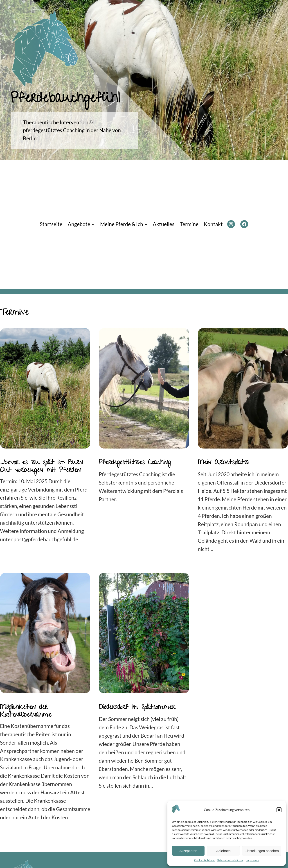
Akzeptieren (188, 851)
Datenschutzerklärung (230, 860)
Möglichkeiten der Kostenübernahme (26, 712)
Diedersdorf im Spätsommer (137, 708)
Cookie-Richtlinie (204, 860)
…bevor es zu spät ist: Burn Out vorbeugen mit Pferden (42, 467)
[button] (279, 810)
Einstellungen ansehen (262, 851)
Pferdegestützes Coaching (135, 463)
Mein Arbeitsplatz (223, 463)
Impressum (252, 860)
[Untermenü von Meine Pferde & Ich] (146, 224)
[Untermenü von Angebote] (93, 224)
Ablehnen (223, 851)
